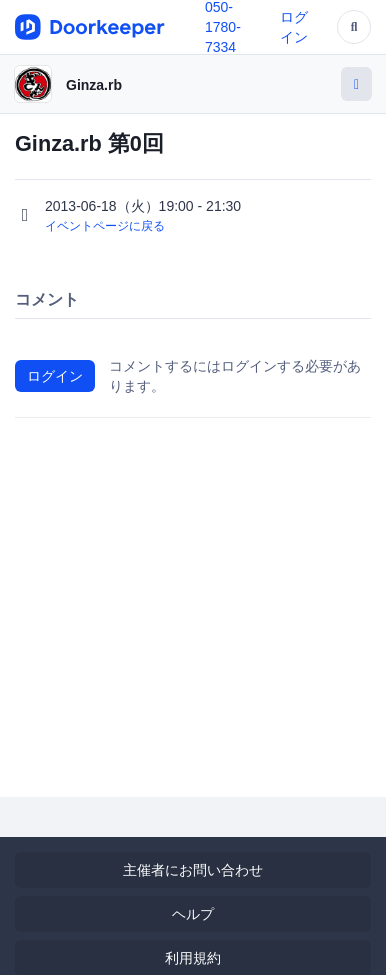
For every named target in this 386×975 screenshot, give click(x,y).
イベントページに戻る (105, 226)
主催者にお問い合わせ (193, 870)
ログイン (55, 376)
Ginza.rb (94, 85)
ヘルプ (193, 914)
